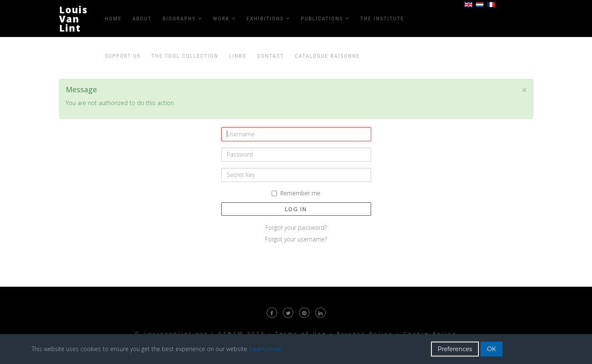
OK (492, 349)
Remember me (296, 193)
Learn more (266, 349)
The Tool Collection (185, 56)
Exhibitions (265, 18)
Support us (123, 56)
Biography (179, 18)
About (142, 18)
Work (221, 18)
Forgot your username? (296, 239)
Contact (271, 56)
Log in (296, 209)
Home (113, 18)
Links (238, 56)
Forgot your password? (296, 227)
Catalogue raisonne (328, 56)
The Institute (382, 18)
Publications (322, 18)
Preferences (455, 349)
